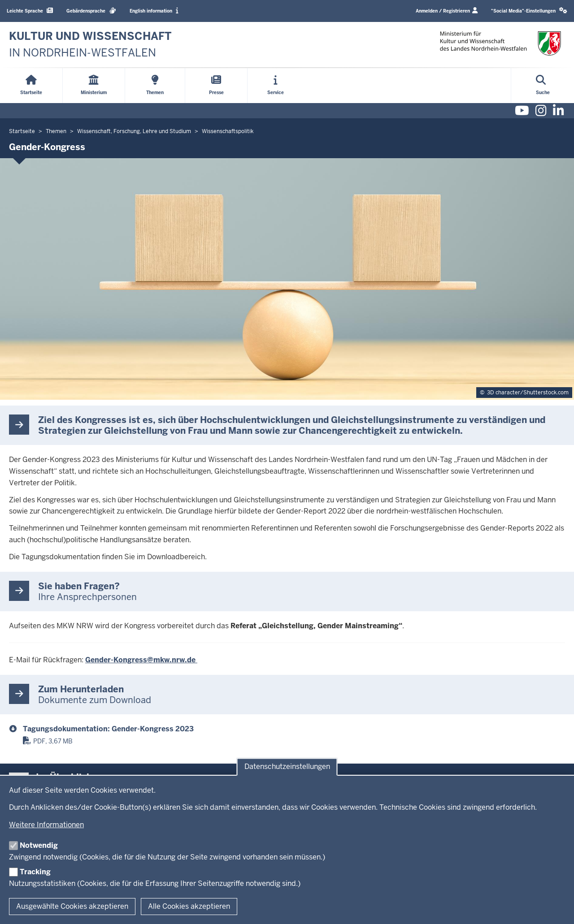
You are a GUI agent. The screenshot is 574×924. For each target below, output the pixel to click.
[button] (529, 11)
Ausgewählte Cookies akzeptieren (72, 906)
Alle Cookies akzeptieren (189, 906)
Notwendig (39, 845)
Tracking (35, 872)
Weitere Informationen (46, 825)
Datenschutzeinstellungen (287, 767)
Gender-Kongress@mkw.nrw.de (141, 660)
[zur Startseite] (90, 45)
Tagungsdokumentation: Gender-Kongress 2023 (108, 729)
